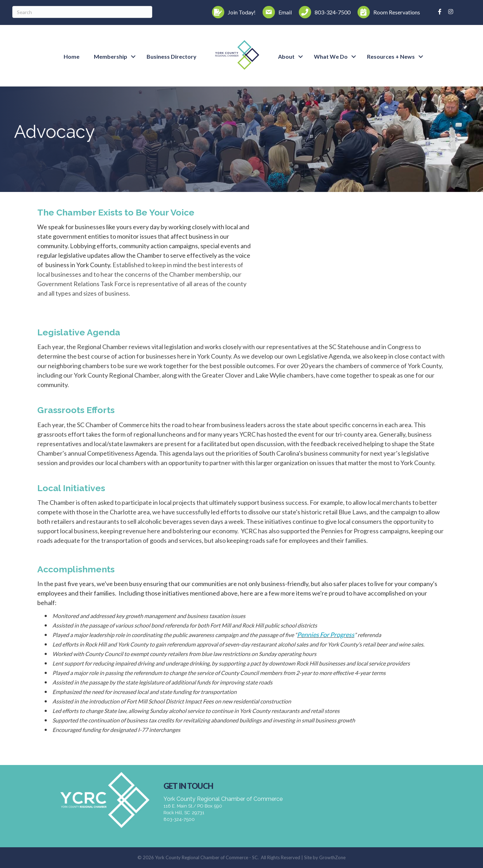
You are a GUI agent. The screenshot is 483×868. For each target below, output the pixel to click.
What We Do (331, 56)
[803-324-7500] (323, 12)
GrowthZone (332, 857)
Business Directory (172, 56)
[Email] (275, 12)
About (286, 56)
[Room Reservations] (387, 12)
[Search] (82, 12)
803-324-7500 (179, 819)
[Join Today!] (232, 12)
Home (72, 56)
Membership (111, 56)
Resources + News (391, 56)
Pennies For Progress (326, 635)
